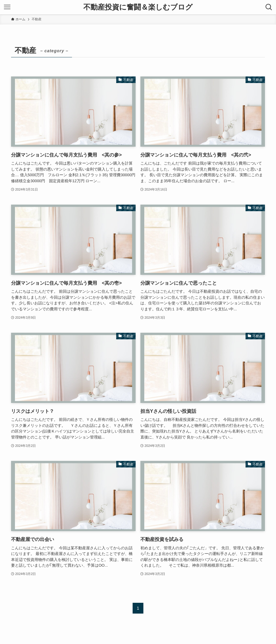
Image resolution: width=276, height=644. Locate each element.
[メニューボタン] (7, 7)
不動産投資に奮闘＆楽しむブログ (138, 7)
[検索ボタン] (269, 7)
